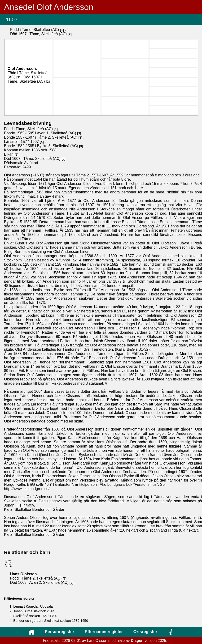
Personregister (59, 632)
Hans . (24, 574)
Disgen (137, 641)
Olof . (22, 69)
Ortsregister (145, 632)
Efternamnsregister (104, 632)
